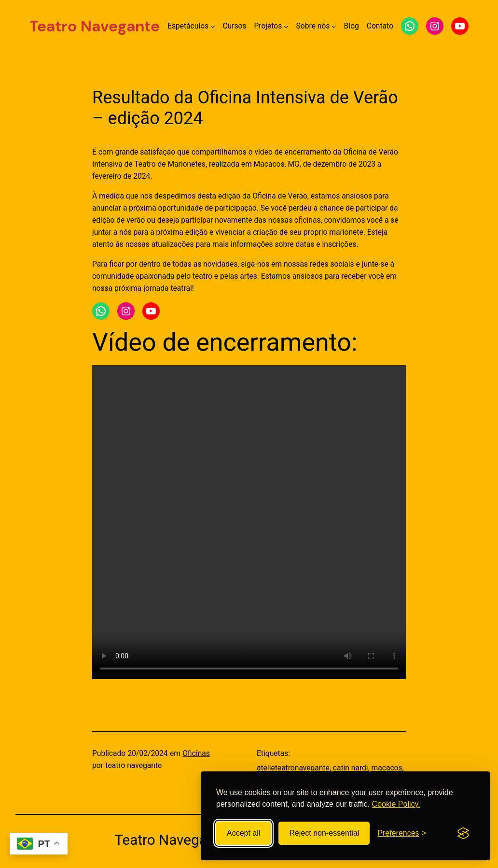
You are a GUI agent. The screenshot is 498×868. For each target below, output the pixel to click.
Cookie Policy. (396, 804)
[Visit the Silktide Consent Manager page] (463, 833)
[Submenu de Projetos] (286, 26)
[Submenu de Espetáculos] (213, 26)
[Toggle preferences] (402, 833)
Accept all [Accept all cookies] (243, 833)
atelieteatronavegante (293, 768)
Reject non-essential (324, 833)
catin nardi (351, 768)
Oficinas (196, 754)
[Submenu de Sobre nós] (334, 26)
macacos (387, 768)
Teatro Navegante (95, 26)
